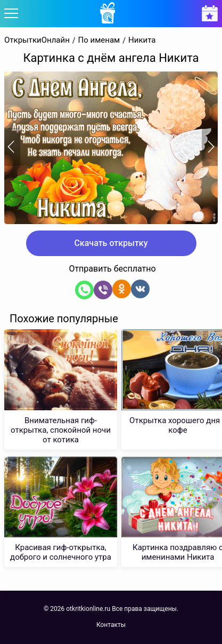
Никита (142, 40)
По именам (99, 40)
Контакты (111, 625)
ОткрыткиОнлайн (37, 40)
